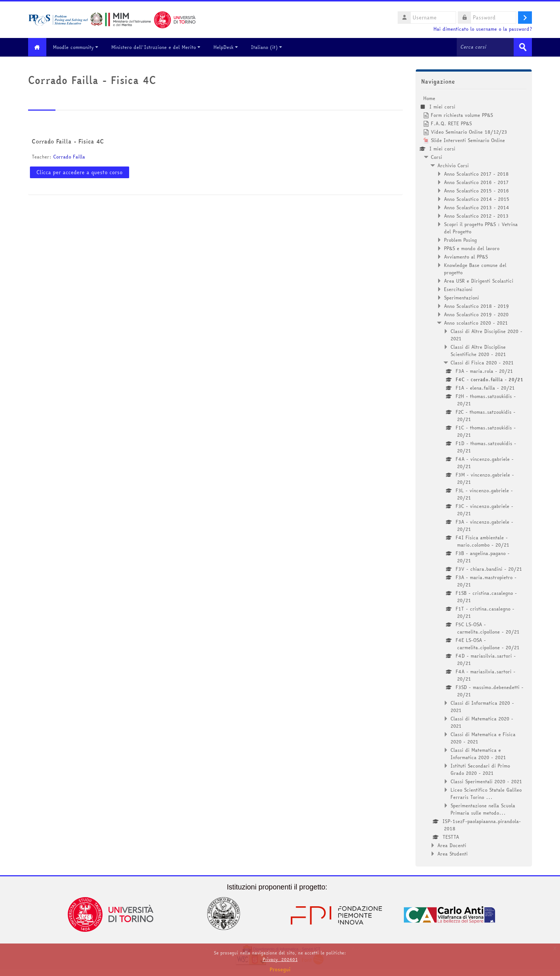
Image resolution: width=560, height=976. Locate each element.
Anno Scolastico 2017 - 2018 (476, 173)
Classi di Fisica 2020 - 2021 (482, 362)
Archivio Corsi (453, 165)
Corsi (437, 157)
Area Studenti (453, 853)
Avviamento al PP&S (466, 256)
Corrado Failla (69, 157)
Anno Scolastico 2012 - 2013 (476, 215)
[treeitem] (474, 476)
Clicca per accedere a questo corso (80, 172)
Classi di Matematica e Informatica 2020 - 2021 (478, 753)
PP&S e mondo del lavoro (472, 248)
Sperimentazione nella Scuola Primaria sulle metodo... (483, 809)
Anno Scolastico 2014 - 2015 (477, 199)
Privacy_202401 (280, 959)
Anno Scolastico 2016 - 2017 (476, 182)
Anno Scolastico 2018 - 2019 (476, 306)
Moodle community (77, 47)
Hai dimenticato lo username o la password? (483, 29)
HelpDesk (227, 47)
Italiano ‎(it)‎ (268, 47)
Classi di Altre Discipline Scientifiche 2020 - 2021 (478, 350)
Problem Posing (460, 240)
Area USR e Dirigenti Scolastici (479, 280)
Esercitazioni (458, 289)
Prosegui (280, 969)
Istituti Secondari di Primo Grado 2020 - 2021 (480, 769)
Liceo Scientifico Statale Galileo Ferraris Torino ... (486, 793)
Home (429, 98)
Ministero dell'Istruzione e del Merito (158, 47)
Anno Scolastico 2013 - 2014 (477, 207)
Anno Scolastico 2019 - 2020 (476, 314)
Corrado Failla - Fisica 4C (68, 141)
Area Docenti (452, 845)
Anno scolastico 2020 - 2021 (476, 322)
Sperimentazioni (461, 297)
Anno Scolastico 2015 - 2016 (476, 190)
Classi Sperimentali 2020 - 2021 (486, 781)
